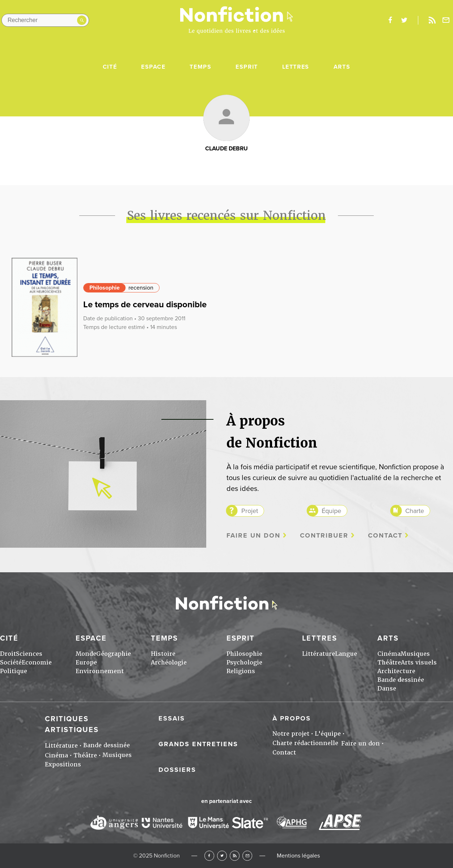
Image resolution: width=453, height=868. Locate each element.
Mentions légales (298, 856)
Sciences (29, 654)
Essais (172, 718)
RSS (235, 856)
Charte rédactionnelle (305, 743)
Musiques (415, 654)
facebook (390, 20)
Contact (385, 536)
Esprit (247, 67)
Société (11, 662)
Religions (241, 671)
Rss (432, 20)
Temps (200, 67)
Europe (86, 662)
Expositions (63, 764)
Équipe (331, 511)
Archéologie (169, 662)
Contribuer (324, 536)
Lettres (296, 67)
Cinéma (389, 654)
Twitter (222, 856)
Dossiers (177, 770)
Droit (8, 654)
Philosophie (105, 288)
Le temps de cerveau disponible (145, 305)
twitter (404, 20)
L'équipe (328, 734)
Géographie (114, 654)
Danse (387, 689)
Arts (342, 67)
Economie (37, 662)
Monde (86, 654)
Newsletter (446, 20)
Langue (346, 654)
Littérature (319, 654)
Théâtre (389, 662)
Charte (415, 511)
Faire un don (253, 536)
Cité (110, 67)
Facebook (209, 856)
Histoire (163, 654)
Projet (250, 511)
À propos (292, 718)
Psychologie (244, 662)
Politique (14, 671)
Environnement (100, 671)
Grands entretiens (198, 744)
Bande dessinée (401, 680)
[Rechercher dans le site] (45, 20)
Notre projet (291, 734)
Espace (153, 67)
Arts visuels (419, 662)
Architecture (396, 671)
